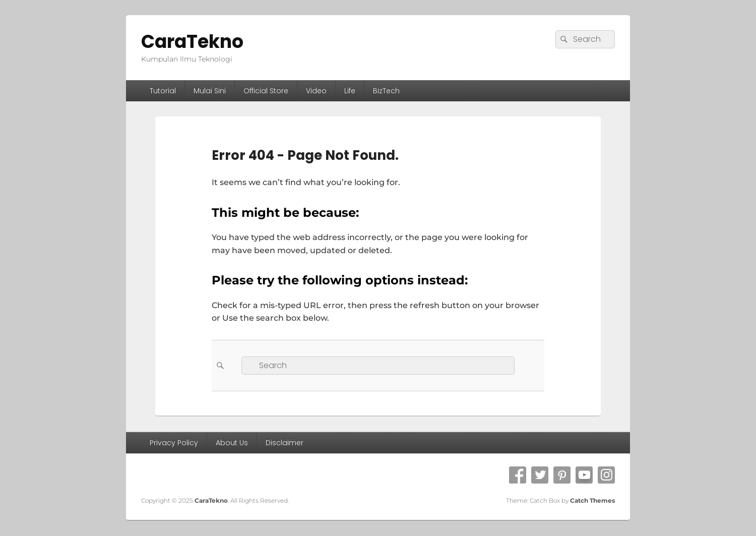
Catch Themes (592, 500)
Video (316, 91)
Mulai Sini (210, 91)
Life (350, 91)
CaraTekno (192, 42)
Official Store (266, 91)
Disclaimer (285, 443)
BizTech (386, 91)
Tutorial (163, 91)
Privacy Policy (174, 443)
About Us (232, 443)
